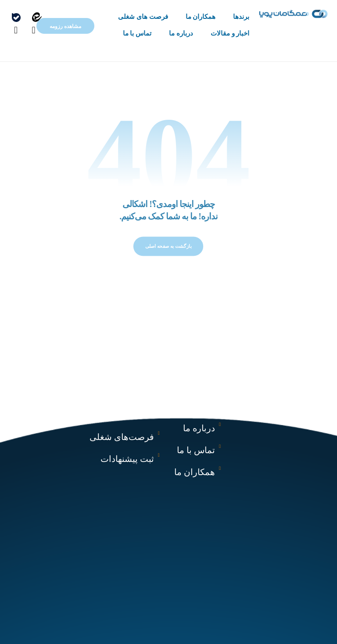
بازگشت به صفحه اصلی (168, 251)
